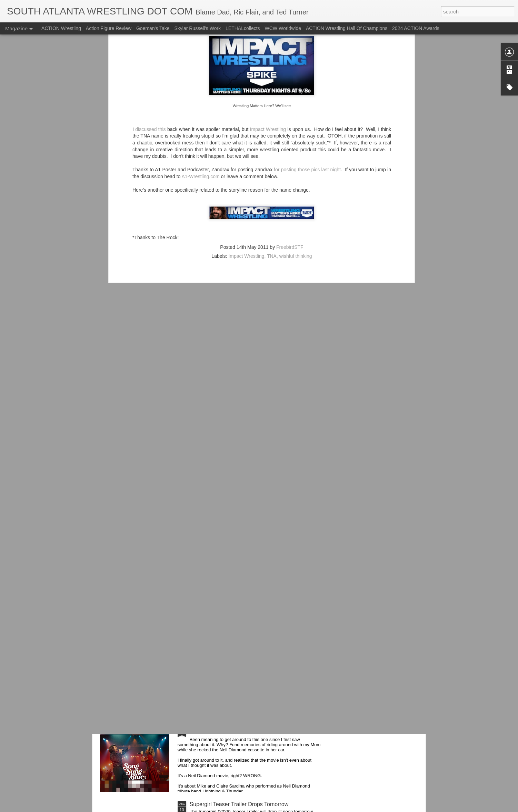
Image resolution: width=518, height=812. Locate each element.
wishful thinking (296, 148)
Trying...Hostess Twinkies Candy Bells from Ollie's (251, 648)
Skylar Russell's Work (197, 28)
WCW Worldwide (283, 28)
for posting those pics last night (307, 62)
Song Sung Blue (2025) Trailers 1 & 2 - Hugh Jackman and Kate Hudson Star (245, 729)
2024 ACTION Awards (416, 28)
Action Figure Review (109, 28)
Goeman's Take (153, 28)
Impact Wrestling (246, 148)
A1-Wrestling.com (200, 68)
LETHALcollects (243, 28)
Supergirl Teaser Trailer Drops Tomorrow (239, 804)
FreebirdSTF (290, 139)
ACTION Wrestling (61, 28)
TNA (272, 148)
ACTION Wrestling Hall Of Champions (347, 28)
